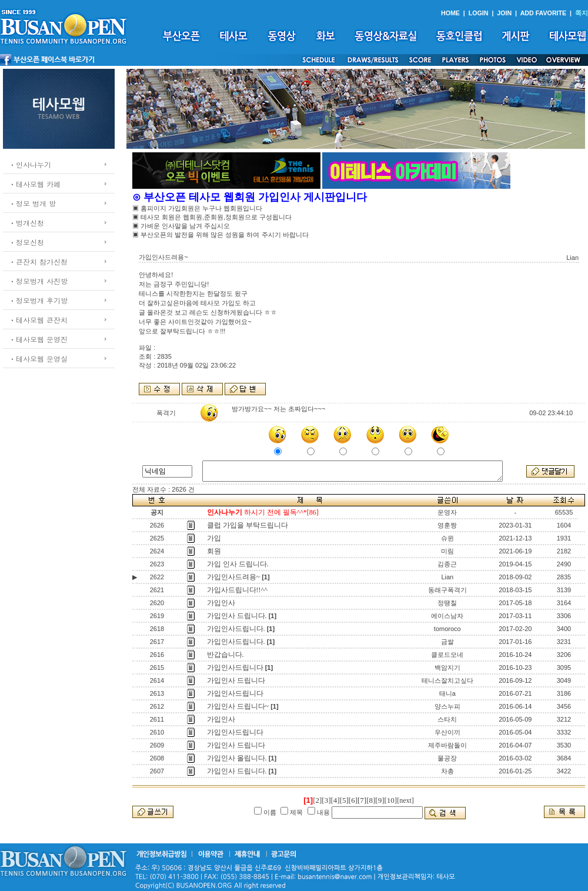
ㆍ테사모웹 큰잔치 (38, 320)
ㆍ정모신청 (26, 242)
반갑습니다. (225, 655)
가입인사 (221, 603)
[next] (405, 800)
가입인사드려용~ (234, 577)
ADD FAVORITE (544, 13)
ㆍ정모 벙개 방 (32, 203)
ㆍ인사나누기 (30, 164)
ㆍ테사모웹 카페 (35, 184)
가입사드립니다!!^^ (237, 590)
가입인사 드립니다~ (238, 706)
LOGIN (479, 13)
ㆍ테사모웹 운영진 (38, 339)
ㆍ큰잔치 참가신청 (38, 261)
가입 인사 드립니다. (238, 564)
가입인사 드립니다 (236, 680)
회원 (214, 551)
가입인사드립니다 (235, 668)
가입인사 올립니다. (237, 758)
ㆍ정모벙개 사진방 (38, 281)
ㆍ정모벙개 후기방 (38, 300)
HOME (450, 13)
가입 (214, 538)
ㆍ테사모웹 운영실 (38, 358)
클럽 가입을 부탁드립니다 (248, 525)
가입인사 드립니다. (237, 616)
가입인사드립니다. (236, 629)
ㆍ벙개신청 (26, 223)
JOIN (504, 13)
